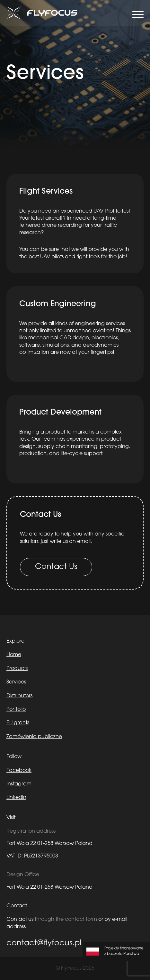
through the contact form (66, 920)
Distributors (19, 696)
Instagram (19, 784)
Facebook (19, 771)
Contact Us (56, 567)
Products (17, 669)
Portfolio (16, 710)
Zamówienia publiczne (34, 737)
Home (14, 655)
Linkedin (16, 798)
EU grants (18, 723)
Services (16, 682)
